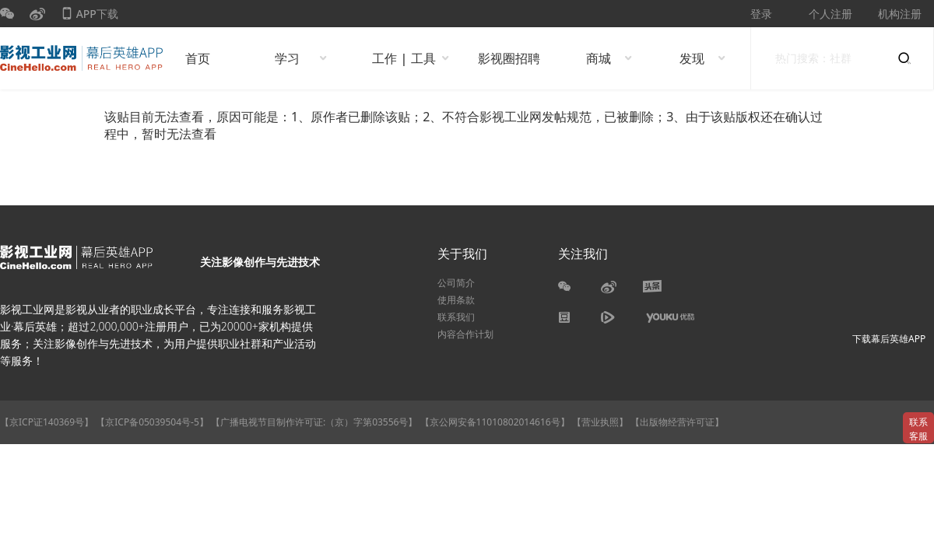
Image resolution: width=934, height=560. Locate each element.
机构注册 (900, 14)
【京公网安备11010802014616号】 (495, 422)
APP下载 (90, 17)
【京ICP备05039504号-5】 (153, 422)
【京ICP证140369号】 (47, 422)
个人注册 (830, 14)
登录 (761, 14)
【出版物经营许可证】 (677, 422)
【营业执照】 (600, 422)
